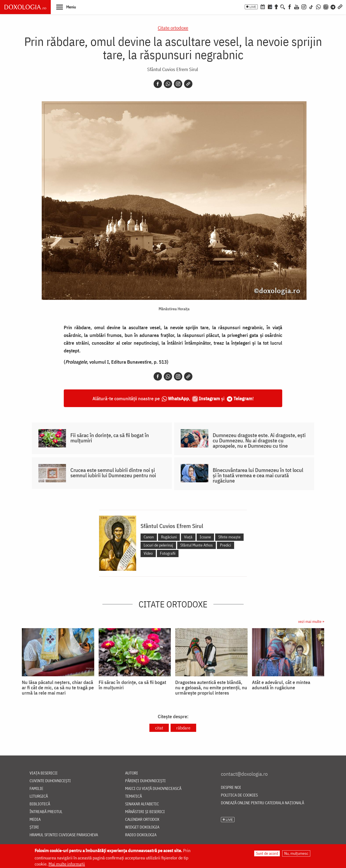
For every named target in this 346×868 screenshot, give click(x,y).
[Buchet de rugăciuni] (276, 6)
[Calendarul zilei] (270, 6)
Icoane (205, 537)
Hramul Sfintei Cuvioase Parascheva (64, 835)
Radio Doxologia (141, 835)
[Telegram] (333, 6)
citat (159, 728)
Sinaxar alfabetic (142, 804)
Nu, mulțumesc (296, 853)
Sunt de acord (267, 853)
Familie (36, 789)
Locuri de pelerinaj (158, 545)
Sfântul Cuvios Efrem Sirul (173, 69)
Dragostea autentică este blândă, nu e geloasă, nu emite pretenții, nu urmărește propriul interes (211, 688)
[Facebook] (290, 6)
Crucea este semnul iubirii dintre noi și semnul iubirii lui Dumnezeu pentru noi (113, 473)
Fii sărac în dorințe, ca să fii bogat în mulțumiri (110, 438)
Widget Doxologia (142, 827)
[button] (66, 7)
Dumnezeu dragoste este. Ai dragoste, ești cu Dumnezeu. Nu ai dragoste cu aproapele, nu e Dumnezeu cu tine (259, 440)
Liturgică (39, 796)
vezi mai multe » (311, 621)
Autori (132, 773)
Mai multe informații (67, 864)
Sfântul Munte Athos (197, 545)
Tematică (134, 796)
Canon (149, 537)
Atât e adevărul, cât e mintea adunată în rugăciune (281, 685)
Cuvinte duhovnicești (50, 781)
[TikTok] (311, 6)
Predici (226, 545)
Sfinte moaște (229, 537)
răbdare (183, 728)
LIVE (253, 7)
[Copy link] (188, 84)
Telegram (243, 398)
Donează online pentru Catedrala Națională (262, 803)
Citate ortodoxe (173, 28)
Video (148, 553)
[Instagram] (304, 6)
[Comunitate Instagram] (326, 6)
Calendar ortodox (142, 820)
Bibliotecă (40, 804)
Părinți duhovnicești (145, 781)
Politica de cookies (239, 795)
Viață (188, 537)
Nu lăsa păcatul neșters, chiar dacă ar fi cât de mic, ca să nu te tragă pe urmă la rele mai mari (58, 688)
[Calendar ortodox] (263, 6)
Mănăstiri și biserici (145, 812)
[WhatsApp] (318, 6)
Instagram (209, 398)
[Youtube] (297, 6)
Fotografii (168, 553)
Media (35, 820)
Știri (34, 827)
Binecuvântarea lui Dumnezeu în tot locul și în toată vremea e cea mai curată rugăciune (258, 475)
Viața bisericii (44, 773)
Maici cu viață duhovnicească (153, 789)
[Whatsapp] (168, 84)
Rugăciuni (169, 537)
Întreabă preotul (46, 812)
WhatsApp (178, 398)
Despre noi (231, 788)
